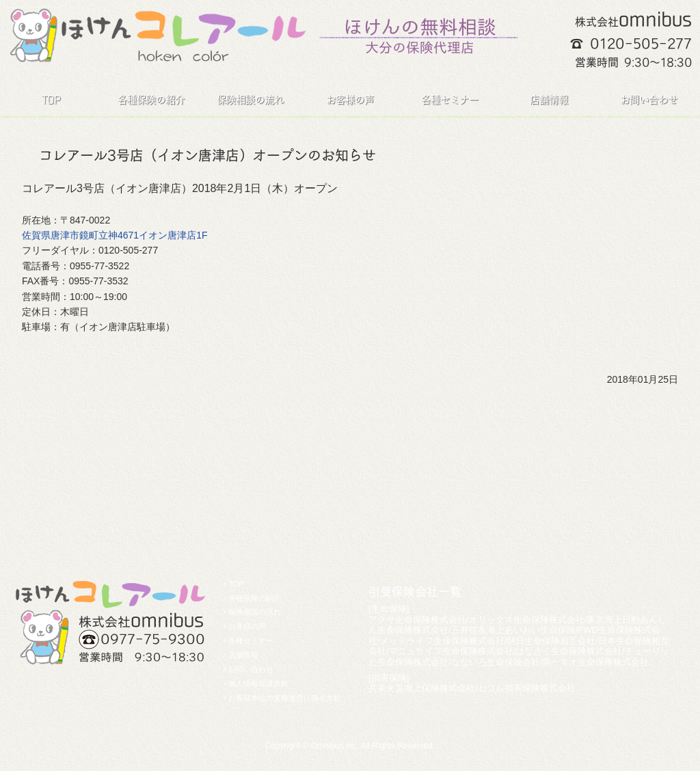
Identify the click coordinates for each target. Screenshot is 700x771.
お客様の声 (350, 99)
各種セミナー (450, 99)
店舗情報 (549, 99)
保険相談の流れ (250, 99)
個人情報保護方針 (258, 684)
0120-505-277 (641, 43)
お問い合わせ (649, 99)
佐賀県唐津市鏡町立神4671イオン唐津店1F (115, 235)
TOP (51, 99)
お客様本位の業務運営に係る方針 (285, 698)
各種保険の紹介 (151, 99)
